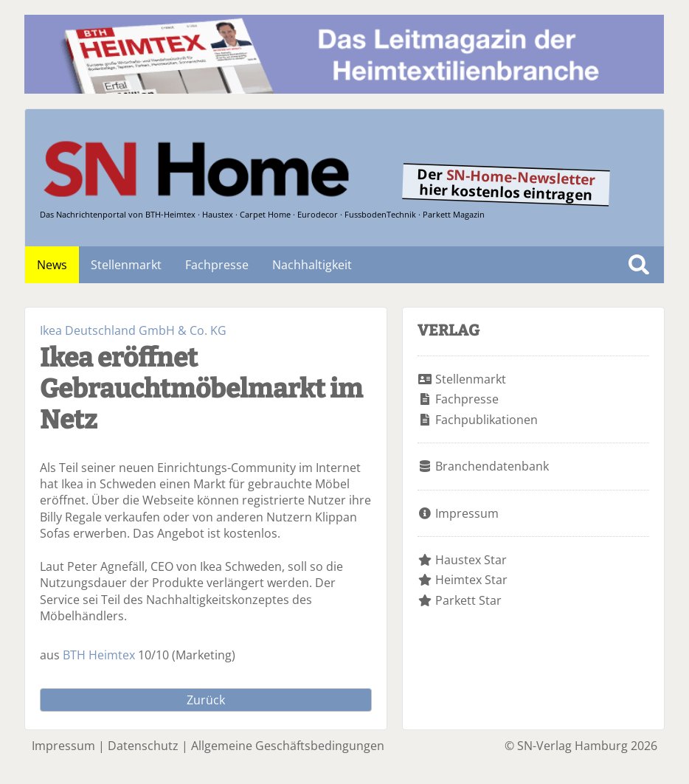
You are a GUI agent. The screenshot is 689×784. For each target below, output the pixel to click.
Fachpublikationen (487, 420)
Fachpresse (217, 265)
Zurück (206, 700)
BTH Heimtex (99, 655)
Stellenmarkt (126, 265)
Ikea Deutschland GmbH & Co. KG (133, 330)
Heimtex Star (471, 580)
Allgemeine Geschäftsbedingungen (288, 746)
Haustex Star (471, 560)
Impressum (467, 513)
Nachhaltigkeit (312, 265)
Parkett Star (468, 600)
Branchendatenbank (492, 466)
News (52, 265)
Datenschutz (143, 746)
